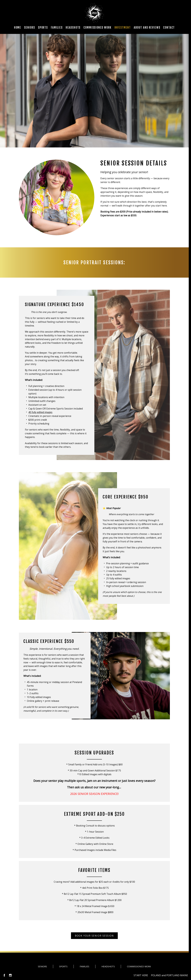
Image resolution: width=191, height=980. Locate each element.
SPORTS (63, 966)
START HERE (141, 975)
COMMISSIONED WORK (139, 966)
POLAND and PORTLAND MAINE (169, 975)
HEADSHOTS (108, 966)
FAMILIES (84, 966)
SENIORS (42, 966)
